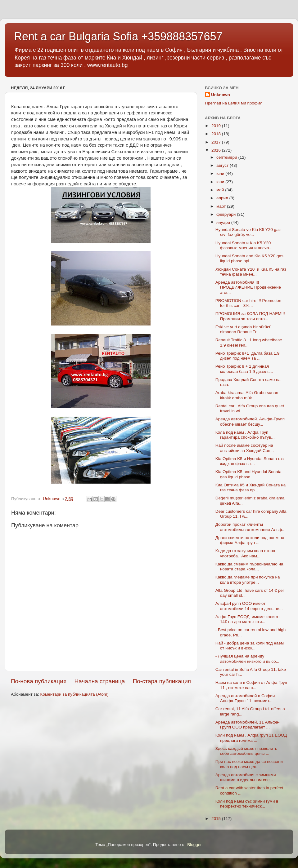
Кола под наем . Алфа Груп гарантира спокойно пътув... (245, 435)
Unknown (221, 95)
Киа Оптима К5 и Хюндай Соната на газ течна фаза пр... (251, 487)
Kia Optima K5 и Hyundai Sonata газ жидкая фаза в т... (250, 461)
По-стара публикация (162, 681)
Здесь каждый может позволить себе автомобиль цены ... (246, 751)
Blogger (194, 845)
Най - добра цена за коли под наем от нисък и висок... (250, 646)
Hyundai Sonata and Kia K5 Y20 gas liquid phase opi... (249, 258)
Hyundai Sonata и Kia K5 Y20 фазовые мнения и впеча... (244, 245)
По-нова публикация (39, 681)
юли (221, 173)
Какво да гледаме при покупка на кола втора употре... (248, 580)
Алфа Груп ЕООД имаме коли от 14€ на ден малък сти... (248, 619)
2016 (217, 150)
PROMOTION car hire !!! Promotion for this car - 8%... (248, 303)
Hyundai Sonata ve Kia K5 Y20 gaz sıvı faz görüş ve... (248, 232)
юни (221, 182)
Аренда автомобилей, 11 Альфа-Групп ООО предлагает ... (248, 725)
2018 (217, 134)
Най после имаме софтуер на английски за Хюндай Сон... (245, 448)
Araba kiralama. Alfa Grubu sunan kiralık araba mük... (247, 395)
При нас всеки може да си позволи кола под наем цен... (249, 764)
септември (227, 157)
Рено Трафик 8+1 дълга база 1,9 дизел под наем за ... (248, 356)
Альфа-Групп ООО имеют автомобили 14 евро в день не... (249, 606)
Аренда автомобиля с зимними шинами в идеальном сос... (246, 777)
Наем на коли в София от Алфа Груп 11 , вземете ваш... (251, 685)
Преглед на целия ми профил (234, 103)
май (221, 190)
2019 (217, 126)
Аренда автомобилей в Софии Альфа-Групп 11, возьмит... (245, 698)
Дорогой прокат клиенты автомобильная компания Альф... (251, 527)
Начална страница (100, 681)
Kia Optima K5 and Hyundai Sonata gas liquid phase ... (248, 474)
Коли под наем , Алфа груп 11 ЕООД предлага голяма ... (251, 738)
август (223, 165)
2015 (217, 819)
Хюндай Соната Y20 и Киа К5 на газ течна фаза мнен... (251, 272)
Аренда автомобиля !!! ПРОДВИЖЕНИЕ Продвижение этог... (248, 287)
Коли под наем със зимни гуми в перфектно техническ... (247, 804)
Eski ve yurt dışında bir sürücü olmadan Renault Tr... (244, 329)
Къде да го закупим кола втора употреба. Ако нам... (245, 553)
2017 (217, 142)
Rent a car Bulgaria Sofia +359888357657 (118, 36)
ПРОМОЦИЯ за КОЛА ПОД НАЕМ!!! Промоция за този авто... (250, 316)
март (222, 206)
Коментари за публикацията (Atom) (74, 694)
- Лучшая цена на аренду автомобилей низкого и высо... (247, 659)
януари (224, 222)
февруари (227, 214)
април (223, 198)
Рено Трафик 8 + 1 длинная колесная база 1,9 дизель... (244, 369)
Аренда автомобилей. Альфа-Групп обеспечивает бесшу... (250, 421)
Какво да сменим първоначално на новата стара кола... (249, 567)
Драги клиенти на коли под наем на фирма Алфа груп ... (250, 540)
